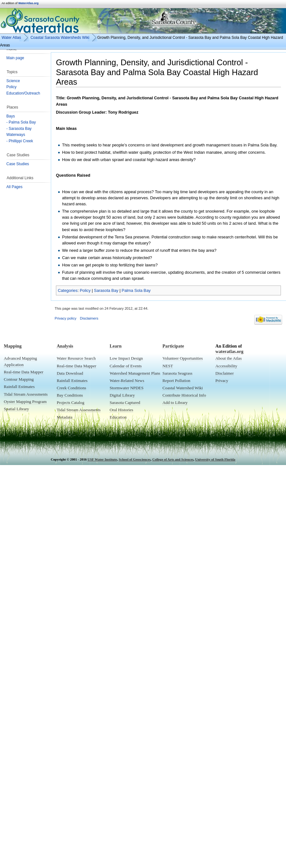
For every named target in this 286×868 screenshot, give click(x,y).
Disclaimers (89, 318)
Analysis (65, 346)
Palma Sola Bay (136, 290)
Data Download (70, 373)
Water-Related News (127, 381)
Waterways (16, 135)
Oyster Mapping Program (25, 402)
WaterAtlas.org (29, 3)
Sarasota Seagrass (177, 373)
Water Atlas (11, 38)
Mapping (13, 346)
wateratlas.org (229, 351)
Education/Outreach (23, 93)
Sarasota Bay (106, 290)
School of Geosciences (135, 459)
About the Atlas (229, 358)
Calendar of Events (126, 366)
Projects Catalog (70, 402)
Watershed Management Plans (135, 373)
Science (13, 81)
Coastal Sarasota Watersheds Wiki (60, 38)
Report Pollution (176, 381)
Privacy (222, 381)
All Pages (14, 187)
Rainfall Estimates (19, 387)
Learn (116, 346)
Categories (68, 290)
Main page (15, 58)
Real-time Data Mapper (24, 372)
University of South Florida (215, 459)
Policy (11, 87)
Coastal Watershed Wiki (183, 388)
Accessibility (226, 366)
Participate (173, 346)
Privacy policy (65, 318)
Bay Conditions (70, 395)
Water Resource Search (76, 358)
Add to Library (175, 402)
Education (118, 417)
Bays (11, 116)
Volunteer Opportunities (183, 358)
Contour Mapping (19, 379)
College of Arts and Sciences (173, 459)
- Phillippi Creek (20, 141)
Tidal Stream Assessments (26, 394)
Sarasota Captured (125, 402)
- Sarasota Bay (19, 129)
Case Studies (18, 164)
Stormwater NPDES (127, 388)
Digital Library (122, 395)
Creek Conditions (71, 388)
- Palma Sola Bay (21, 122)
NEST (168, 366)
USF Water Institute (102, 459)
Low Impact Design (126, 358)
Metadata (64, 417)
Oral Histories (121, 410)
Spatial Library (16, 409)
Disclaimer (225, 373)
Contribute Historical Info (184, 395)
